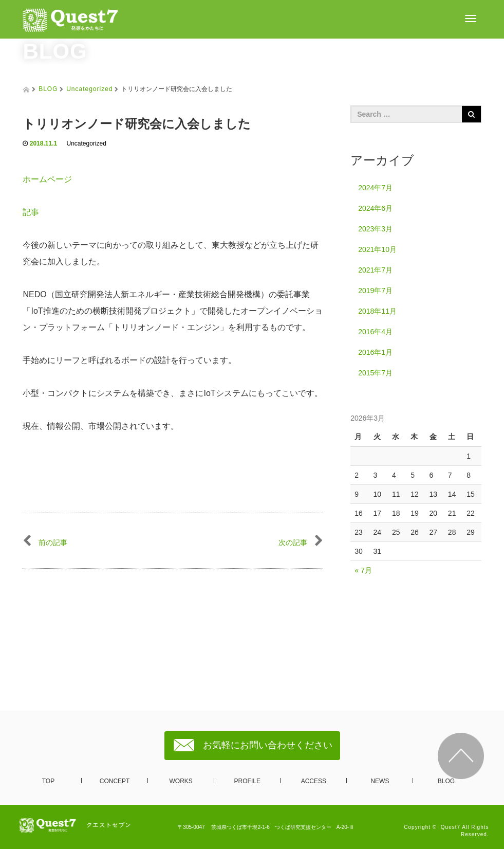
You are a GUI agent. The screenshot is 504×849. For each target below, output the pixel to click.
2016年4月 (375, 332)
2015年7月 (375, 373)
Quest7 (451, 827)
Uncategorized (89, 89)
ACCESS (314, 781)
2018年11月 (377, 311)
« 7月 (363, 570)
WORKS (181, 781)
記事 (35, 212)
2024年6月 (375, 208)
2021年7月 (375, 270)
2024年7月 (375, 188)
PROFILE (247, 781)
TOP (48, 781)
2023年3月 (375, 229)
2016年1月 (375, 352)
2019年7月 (375, 291)
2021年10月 (377, 249)
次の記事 (301, 543)
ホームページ (47, 179)
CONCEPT (115, 781)
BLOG (48, 89)
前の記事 (45, 543)
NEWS (380, 781)
